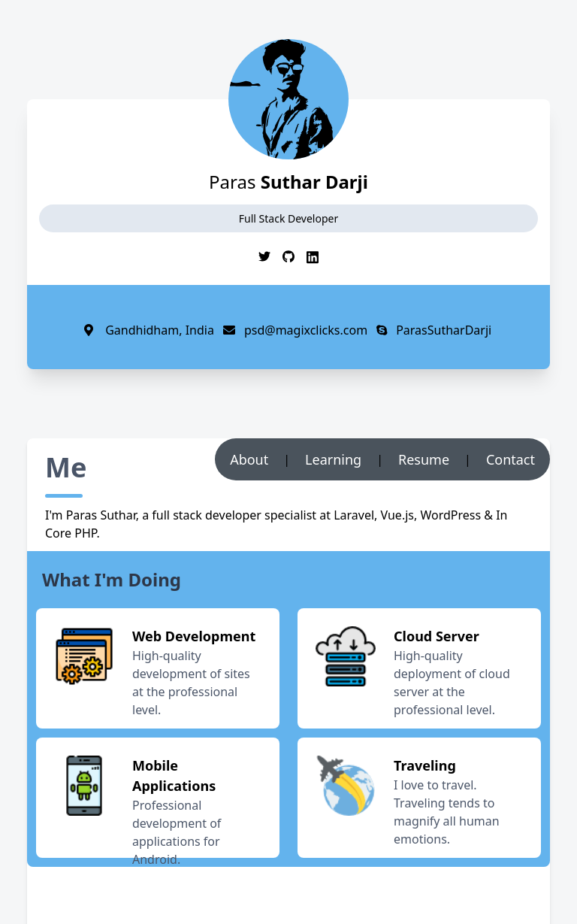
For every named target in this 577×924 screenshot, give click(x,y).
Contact (511, 459)
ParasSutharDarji (429, 330)
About (249, 459)
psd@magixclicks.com (291, 330)
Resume (424, 459)
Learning (333, 459)
